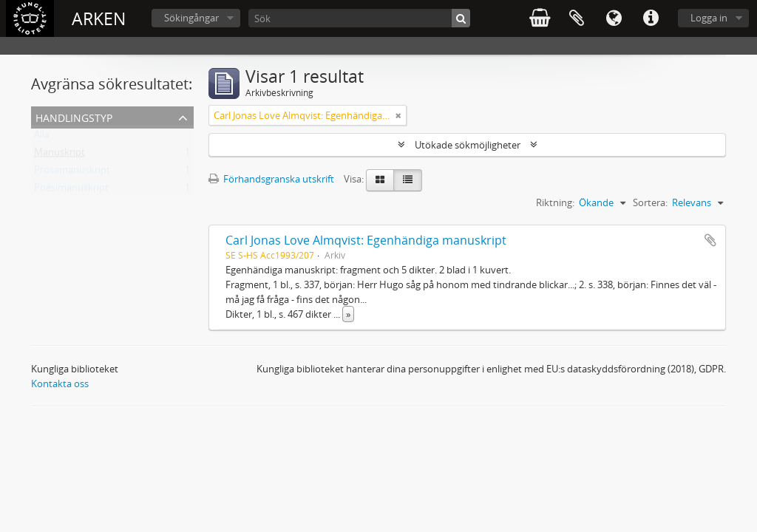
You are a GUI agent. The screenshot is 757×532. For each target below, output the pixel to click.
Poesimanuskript (71, 191)
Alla (42, 137)
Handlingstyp (74, 116)
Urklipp (577, 18)
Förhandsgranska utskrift (271, 179)
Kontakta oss (60, 383)
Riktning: (555, 202)
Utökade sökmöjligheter (468, 145)
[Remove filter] (398, 115)
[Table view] (408, 180)
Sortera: (650, 202)
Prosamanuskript (72, 173)
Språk (614, 18)
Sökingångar (191, 18)
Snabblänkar (651, 18)
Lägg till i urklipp (710, 240)
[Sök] (359, 18)
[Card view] (380, 180)
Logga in (709, 18)
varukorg (540, 18)
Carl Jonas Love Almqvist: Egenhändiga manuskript (366, 240)
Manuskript (60, 155)
